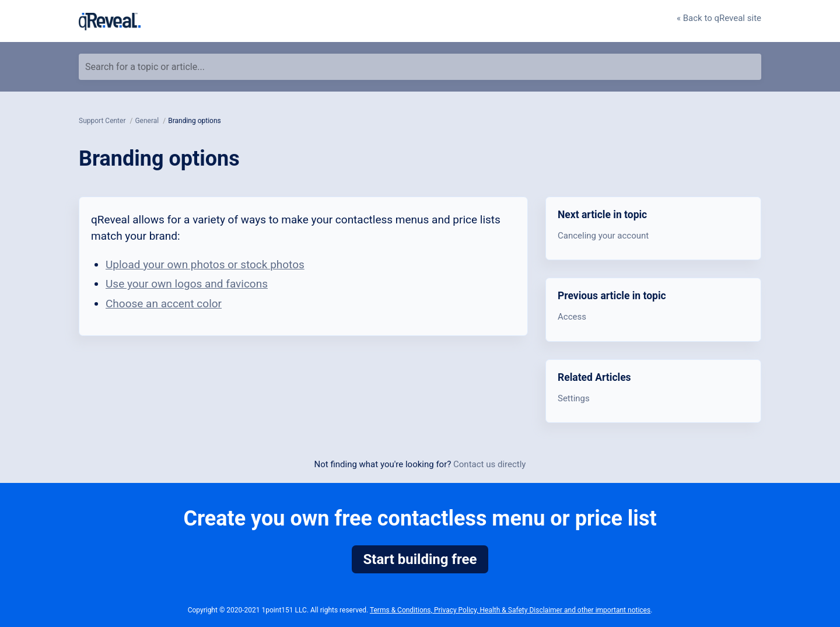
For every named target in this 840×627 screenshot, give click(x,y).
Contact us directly (489, 464)
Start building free (420, 559)
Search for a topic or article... (145, 67)
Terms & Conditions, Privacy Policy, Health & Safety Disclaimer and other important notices (510, 610)
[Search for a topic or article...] (420, 67)
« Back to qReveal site (719, 18)
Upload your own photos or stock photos (205, 265)
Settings (574, 398)
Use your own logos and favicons (187, 284)
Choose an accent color (164, 304)
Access (572, 317)
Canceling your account (603, 236)
